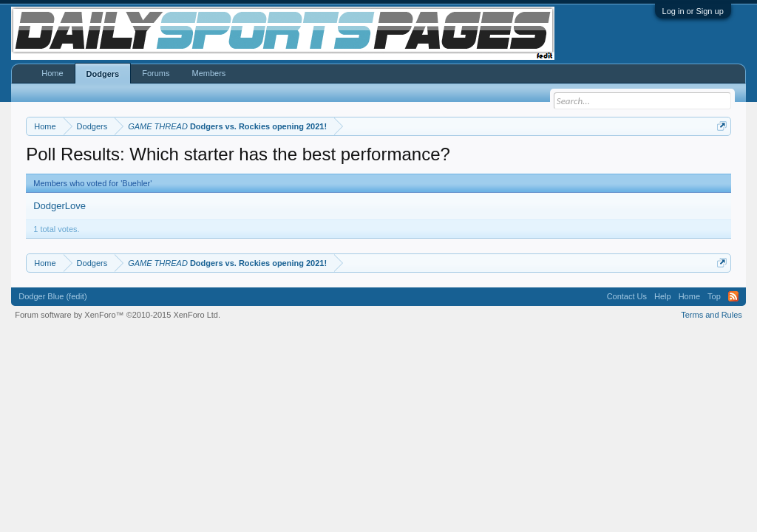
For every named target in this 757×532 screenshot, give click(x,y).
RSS (733, 296)
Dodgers (103, 74)
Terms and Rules (712, 315)
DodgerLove (60, 206)
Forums (156, 73)
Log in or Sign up (693, 11)
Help (663, 296)
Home (52, 73)
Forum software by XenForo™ (118, 315)
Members (208, 73)
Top (714, 296)
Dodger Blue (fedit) (52, 296)
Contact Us (627, 296)
